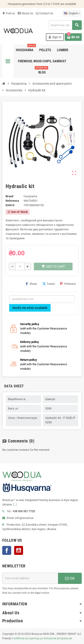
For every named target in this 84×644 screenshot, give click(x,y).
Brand (9, 196)
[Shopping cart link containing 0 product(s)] (73, 37)
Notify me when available (30, 308)
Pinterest (68, 284)
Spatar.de (66, 638)
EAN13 (10, 205)
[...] (15, 505)
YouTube (19, 550)
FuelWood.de (20, 638)
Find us (9, 13)
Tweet (48, 284)
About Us (25, 13)
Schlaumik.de (52, 638)
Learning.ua (36, 638)
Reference (12, 201)
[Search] (65, 25)
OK (70, 578)
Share (31, 284)
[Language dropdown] (72, 13)
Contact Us (45, 13)
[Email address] (30, 578)
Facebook (7, 550)
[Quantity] (20, 266)
